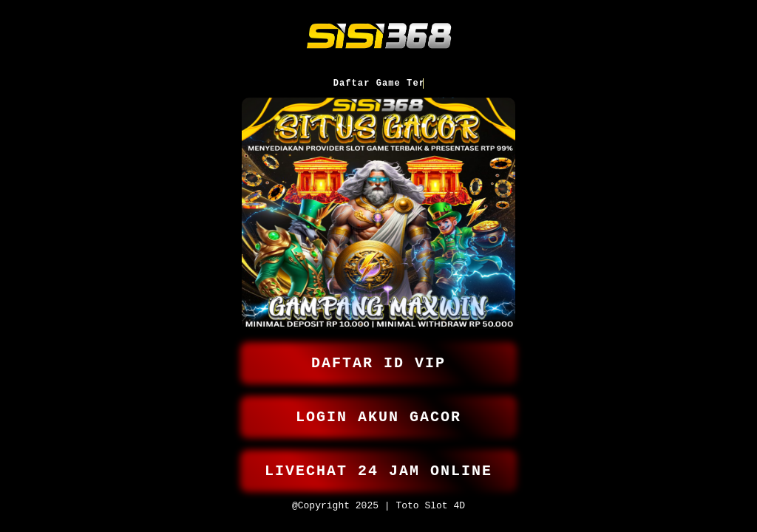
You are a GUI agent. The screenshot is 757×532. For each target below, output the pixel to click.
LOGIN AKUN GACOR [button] (378, 410)
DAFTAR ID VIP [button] (378, 354)
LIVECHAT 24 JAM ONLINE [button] (378, 467)
